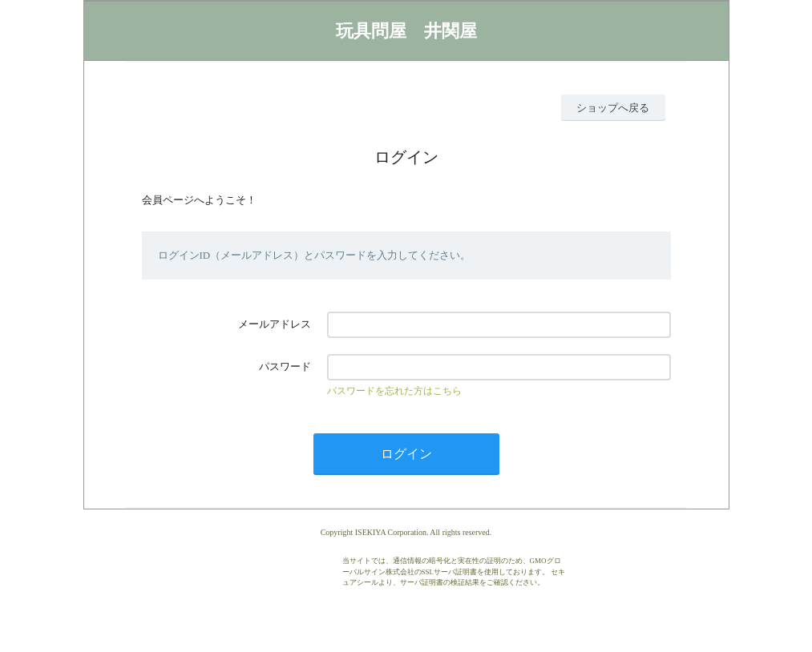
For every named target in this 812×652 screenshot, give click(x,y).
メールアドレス (275, 324)
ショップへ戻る (613, 108)
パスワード (285, 366)
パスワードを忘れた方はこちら (394, 391)
